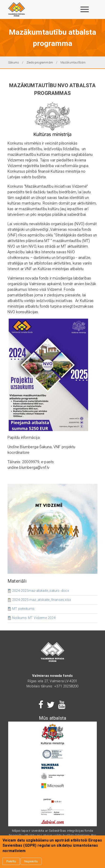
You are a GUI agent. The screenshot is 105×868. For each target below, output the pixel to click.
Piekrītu (11, 861)
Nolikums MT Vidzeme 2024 (34, 618)
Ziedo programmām (40, 62)
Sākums (14, 62)
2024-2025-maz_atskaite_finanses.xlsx (42, 600)
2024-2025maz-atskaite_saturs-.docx (41, 591)
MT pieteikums (23, 609)
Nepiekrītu (31, 861)
